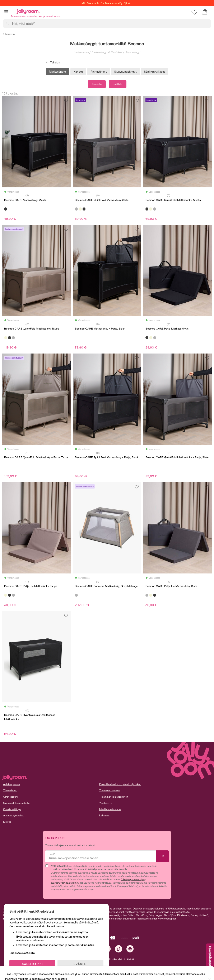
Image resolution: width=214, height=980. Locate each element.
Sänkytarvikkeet (155, 72)
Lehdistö (104, 816)
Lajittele (118, 84)
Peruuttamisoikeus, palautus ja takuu (120, 784)
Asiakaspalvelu (11, 784)
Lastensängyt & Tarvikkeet (107, 52)
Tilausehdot (10, 791)
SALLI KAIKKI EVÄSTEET (32, 966)
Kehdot (78, 72)
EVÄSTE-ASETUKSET (80, 966)
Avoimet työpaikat (13, 816)
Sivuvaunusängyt (125, 72)
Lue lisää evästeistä (22, 953)
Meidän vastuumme (110, 809)
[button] (6, 12)
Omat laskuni (11, 797)
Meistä (7, 822)
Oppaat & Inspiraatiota (16, 803)
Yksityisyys (106, 803)
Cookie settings (12, 809)
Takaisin (8, 34)
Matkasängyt (133, 52)
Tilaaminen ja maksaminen (114, 797)
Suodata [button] (97, 84)
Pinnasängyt (99, 72)
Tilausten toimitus (110, 791)
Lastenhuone (81, 52)
